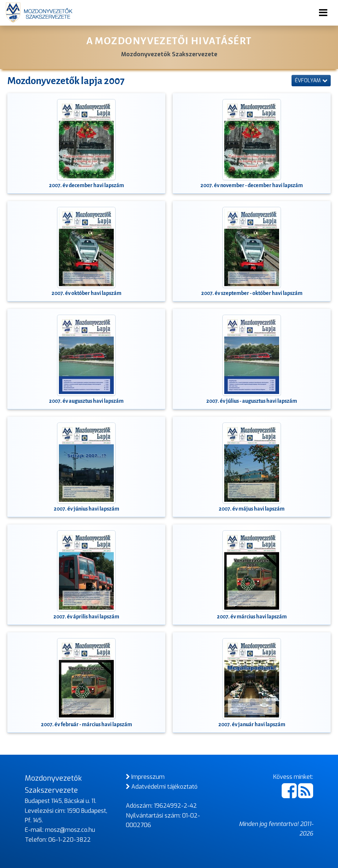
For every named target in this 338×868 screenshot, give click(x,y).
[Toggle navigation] (323, 13)
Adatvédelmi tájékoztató (162, 787)
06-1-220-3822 (70, 840)
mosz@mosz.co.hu (70, 830)
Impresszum (145, 777)
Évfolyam (311, 81)
